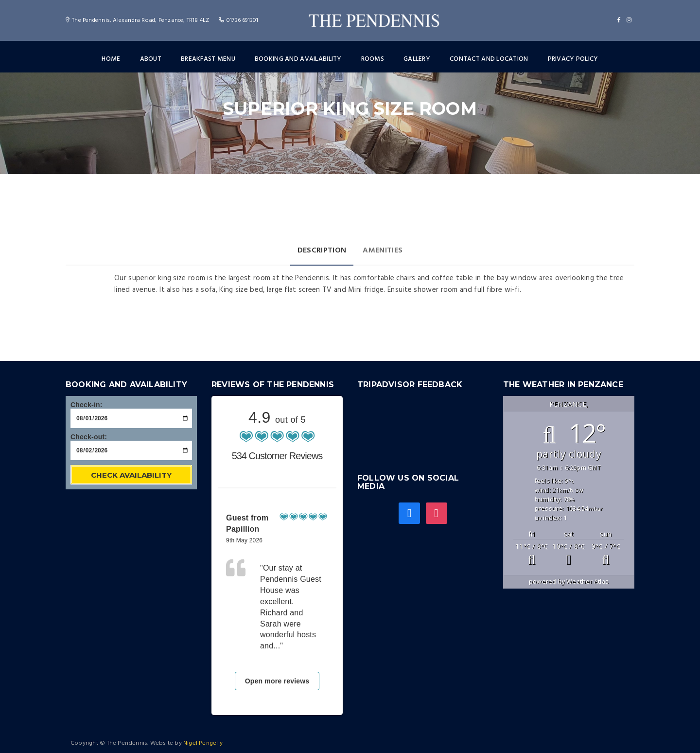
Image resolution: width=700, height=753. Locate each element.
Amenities (383, 251)
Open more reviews (277, 681)
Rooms (373, 59)
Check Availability (131, 475)
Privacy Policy (573, 59)
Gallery (417, 59)
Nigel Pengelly (203, 743)
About (151, 59)
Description (322, 251)
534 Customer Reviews (277, 456)
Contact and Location (489, 59)
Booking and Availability (298, 59)
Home (111, 59)
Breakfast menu (208, 59)
